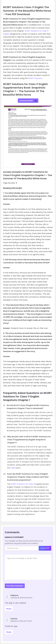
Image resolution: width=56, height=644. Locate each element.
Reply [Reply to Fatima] (9, 632)
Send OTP (45, 548)
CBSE (13, 468)
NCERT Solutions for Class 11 (23, 484)
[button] (5, 138)
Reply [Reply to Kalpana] (9, 609)
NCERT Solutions (35, 78)
